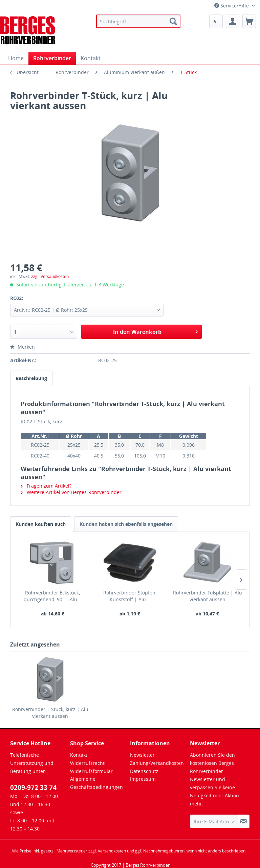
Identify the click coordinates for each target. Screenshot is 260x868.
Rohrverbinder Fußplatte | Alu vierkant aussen (208, 596)
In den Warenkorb (155, 331)
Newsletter (142, 755)
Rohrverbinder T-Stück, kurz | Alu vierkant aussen (50, 713)
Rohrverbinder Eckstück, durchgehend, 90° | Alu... (52, 596)
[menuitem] (138, 21)
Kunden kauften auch (41, 524)
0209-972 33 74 (33, 788)
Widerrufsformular (91, 771)
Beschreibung (31, 378)
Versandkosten (112, 851)
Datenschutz (144, 771)
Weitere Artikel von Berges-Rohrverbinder (71, 492)
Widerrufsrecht (87, 763)
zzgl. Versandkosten (50, 276)
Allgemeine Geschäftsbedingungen (96, 783)
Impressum (143, 779)
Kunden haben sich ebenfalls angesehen (126, 524)
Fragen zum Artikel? (46, 486)
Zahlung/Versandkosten (157, 763)
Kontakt (79, 755)
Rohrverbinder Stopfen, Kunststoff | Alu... (130, 596)
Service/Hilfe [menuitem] (232, 6)
